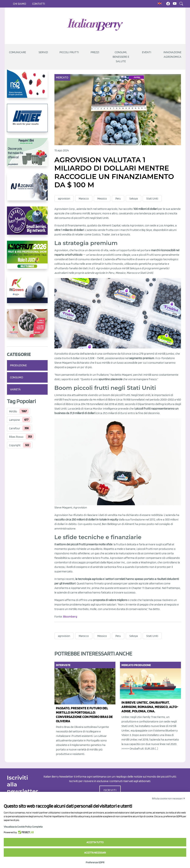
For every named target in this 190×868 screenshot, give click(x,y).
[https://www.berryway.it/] (27, 224)
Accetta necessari (95, 853)
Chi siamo (19, 4)
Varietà (15, 389)
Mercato (62, 77)
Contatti (39, 4)
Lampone (14, 420)
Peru (118, 199)
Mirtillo (13, 411)
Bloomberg (70, 616)
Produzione (18, 365)
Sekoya (134, 199)
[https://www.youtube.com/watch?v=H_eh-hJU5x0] (27, 189)
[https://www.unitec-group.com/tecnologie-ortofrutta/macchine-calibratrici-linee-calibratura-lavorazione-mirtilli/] (27, 121)
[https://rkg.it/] (27, 292)
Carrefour (14, 428)
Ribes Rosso (16, 437)
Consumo (16, 377)
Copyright (15, 445)
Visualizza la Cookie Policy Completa (23, 827)
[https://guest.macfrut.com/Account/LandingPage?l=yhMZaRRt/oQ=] (27, 258)
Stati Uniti (152, 199)
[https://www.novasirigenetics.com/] (27, 87)
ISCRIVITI (110, 790)
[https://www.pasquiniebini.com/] (27, 155)
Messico (102, 199)
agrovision (64, 199)
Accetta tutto (95, 842)
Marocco (84, 199)
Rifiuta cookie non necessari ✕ (169, 798)
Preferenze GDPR (95, 862)
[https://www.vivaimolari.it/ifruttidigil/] (27, 326)
